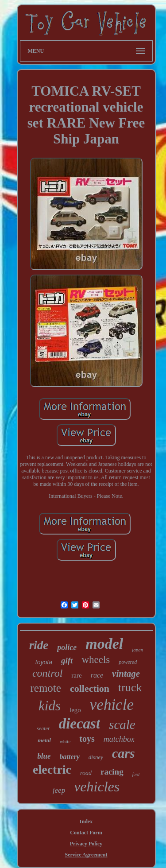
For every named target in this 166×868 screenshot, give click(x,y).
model (104, 644)
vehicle (112, 705)
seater (43, 728)
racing (112, 772)
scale (122, 725)
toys (87, 739)
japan (137, 650)
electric (52, 769)
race (97, 675)
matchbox (119, 739)
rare (76, 675)
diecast (79, 724)
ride (39, 645)
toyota (44, 662)
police (67, 647)
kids (50, 706)
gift (67, 661)
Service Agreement (86, 855)
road (86, 773)
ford (136, 774)
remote (45, 688)
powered (128, 662)
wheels (96, 660)
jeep (59, 790)
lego (75, 710)
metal (44, 740)
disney (96, 757)
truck (130, 688)
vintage (126, 674)
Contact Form (86, 833)
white (65, 741)
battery (70, 757)
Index (86, 821)
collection (90, 688)
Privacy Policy (86, 844)
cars (124, 753)
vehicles (97, 787)
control (47, 673)
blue (44, 756)
